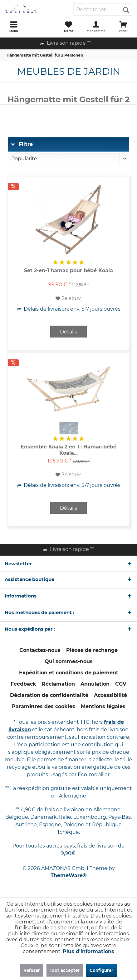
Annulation (95, 684)
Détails (68, 332)
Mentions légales (103, 706)
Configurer (101, 970)
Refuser (32, 970)
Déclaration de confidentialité (49, 695)
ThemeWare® (69, 875)
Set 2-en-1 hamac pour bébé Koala (68, 270)
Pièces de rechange (92, 650)
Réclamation (58, 684)
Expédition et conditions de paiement (69, 673)
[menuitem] (14, 27)
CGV (121, 684)
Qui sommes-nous (69, 661)
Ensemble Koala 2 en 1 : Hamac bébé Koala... (68, 450)
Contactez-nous (40, 650)
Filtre (22, 144)
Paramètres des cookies (44, 706)
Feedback (23, 684)
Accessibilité (110, 695)
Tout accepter (65, 970)
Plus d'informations (88, 951)
